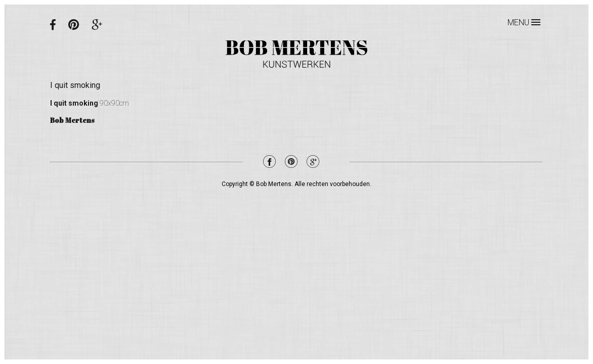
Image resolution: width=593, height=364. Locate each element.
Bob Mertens (296, 54)
